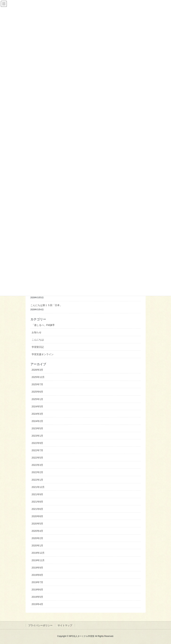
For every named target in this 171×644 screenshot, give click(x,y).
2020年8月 (37, 516)
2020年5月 (37, 524)
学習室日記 (38, 347)
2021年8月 (37, 502)
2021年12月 (38, 487)
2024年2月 (37, 421)
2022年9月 (37, 443)
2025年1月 (37, 399)
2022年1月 (37, 480)
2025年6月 (37, 392)
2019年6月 (37, 590)
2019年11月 (38, 560)
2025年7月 (37, 384)
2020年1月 (37, 546)
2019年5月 (37, 597)
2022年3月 (37, 465)
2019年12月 (38, 553)
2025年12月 (38, 377)
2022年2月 (37, 472)
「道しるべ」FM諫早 (43, 325)
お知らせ (37, 332)
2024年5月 (37, 406)
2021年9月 (37, 494)
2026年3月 (37, 370)
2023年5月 (37, 428)
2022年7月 (37, 450)
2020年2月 (37, 538)
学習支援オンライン (43, 354)
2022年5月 (37, 458)
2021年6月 (37, 509)
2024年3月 (37, 414)
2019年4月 (37, 604)
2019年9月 (37, 568)
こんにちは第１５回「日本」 (46, 305)
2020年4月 (37, 531)
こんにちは (38, 340)
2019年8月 (37, 575)
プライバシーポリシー (40, 625)
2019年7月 (37, 582)
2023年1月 (37, 436)
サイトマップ (65, 625)
